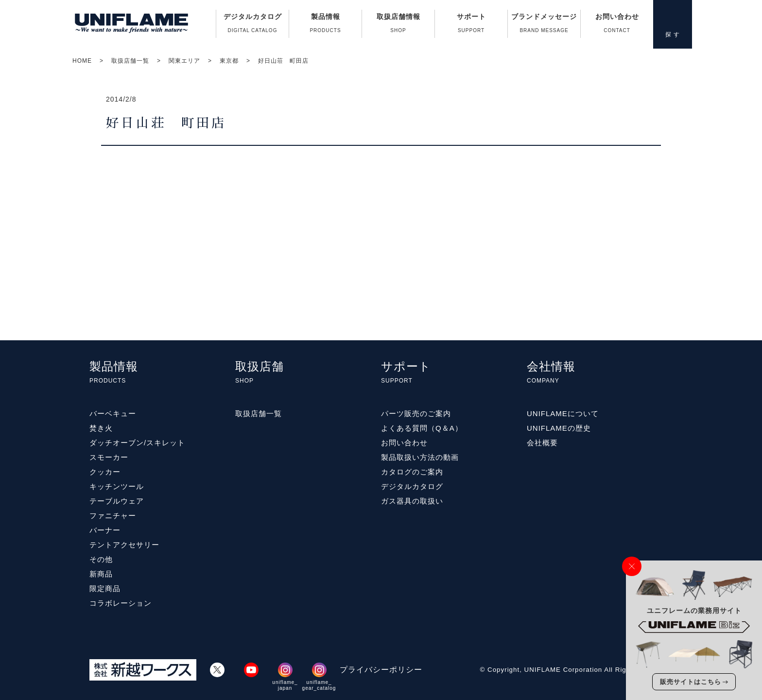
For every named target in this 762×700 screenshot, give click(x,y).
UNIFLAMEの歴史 (559, 428)
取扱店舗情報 (398, 25)
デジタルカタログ (252, 25)
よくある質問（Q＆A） (422, 428)
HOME (82, 61)
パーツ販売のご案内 (416, 413)
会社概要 (542, 443)
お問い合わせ (617, 25)
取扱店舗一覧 (130, 61)
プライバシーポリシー (381, 670)
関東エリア (184, 61)
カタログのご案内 (412, 472)
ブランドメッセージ (544, 25)
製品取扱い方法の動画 (420, 457)
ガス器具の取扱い (412, 501)
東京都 (229, 61)
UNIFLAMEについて (563, 413)
